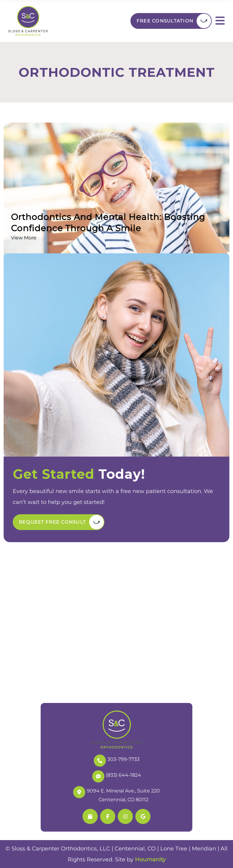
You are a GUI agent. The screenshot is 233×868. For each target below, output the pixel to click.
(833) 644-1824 (117, 776)
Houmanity (150, 860)
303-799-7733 (117, 760)
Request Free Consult (52, 522)
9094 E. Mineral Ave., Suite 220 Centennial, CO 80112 (116, 794)
